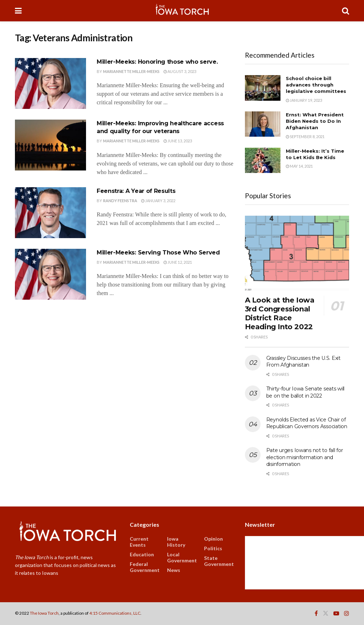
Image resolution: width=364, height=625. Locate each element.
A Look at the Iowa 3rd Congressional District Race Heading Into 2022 (280, 313)
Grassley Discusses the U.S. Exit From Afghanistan (303, 362)
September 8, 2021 (305, 136)
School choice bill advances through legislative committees (316, 85)
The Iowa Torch (44, 613)
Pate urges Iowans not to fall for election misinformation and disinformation (305, 457)
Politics (213, 548)
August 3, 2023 (180, 71)
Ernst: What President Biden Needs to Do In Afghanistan (315, 121)
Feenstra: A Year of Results (136, 191)
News (174, 570)
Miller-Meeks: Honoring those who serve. (157, 62)
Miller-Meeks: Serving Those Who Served (158, 253)
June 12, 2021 (178, 262)
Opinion (213, 539)
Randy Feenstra (120, 201)
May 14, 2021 (299, 166)
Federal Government (145, 567)
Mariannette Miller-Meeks (131, 71)
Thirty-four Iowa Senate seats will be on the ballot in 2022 (305, 392)
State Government (219, 561)
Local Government (182, 557)
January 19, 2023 (304, 100)
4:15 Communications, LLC (115, 613)
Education (142, 554)
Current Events (139, 542)
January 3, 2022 (158, 201)
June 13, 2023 (178, 141)
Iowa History (176, 542)
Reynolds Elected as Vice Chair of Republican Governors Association (307, 423)
